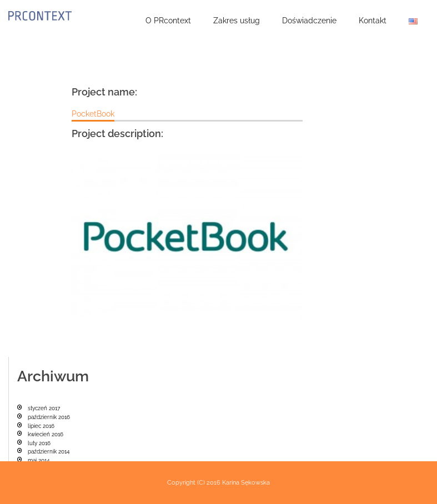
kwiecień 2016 (46, 434)
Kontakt (373, 21)
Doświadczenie (309, 21)
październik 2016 (49, 417)
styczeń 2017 (44, 408)
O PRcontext (168, 21)
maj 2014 (39, 460)
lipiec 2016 (41, 426)
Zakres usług (237, 21)
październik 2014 (49, 452)
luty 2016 (39, 443)
